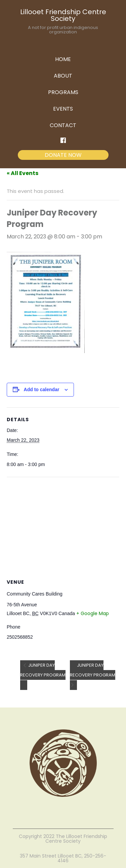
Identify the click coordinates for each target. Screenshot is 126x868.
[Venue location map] (63, 526)
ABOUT (63, 76)
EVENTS (63, 109)
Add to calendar (42, 389)
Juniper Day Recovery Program (43, 670)
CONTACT (63, 125)
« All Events (23, 173)
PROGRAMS (63, 92)
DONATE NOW (63, 155)
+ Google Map (93, 613)
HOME (63, 59)
